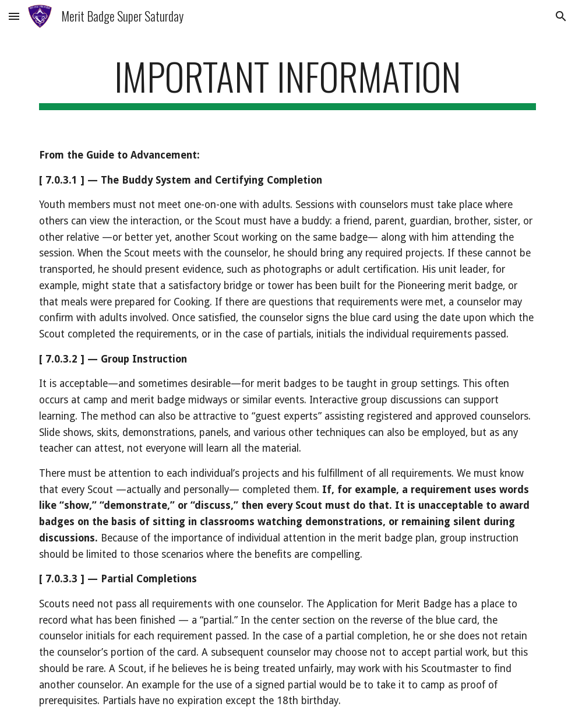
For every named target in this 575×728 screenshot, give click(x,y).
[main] (287, 82)
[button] (14, 16)
